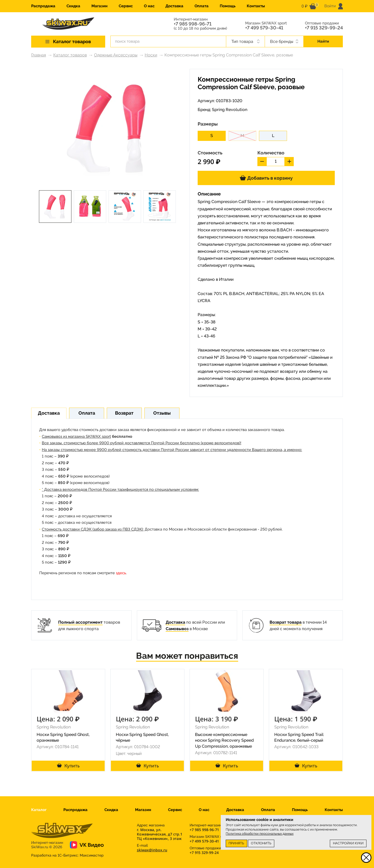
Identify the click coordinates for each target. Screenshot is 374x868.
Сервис (126, 6)
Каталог (39, 810)
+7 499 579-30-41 (264, 28)
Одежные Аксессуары (116, 55)
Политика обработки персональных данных (260, 834)
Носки (151, 55)
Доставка (174, 6)
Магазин (99, 6)
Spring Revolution (230, 110)
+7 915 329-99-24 (324, 28)
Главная (39, 55)
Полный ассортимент (80, 622)
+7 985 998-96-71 (193, 24)
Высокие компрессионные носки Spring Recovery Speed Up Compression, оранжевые (224, 740)
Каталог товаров (70, 55)
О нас (149, 6)
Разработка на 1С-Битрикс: (67, 855)
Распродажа (43, 6)
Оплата (202, 6)
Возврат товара (286, 622)
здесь (121, 573)
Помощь (228, 6)
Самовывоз (177, 629)
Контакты (256, 6)
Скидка (73, 6)
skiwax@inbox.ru (152, 850)
